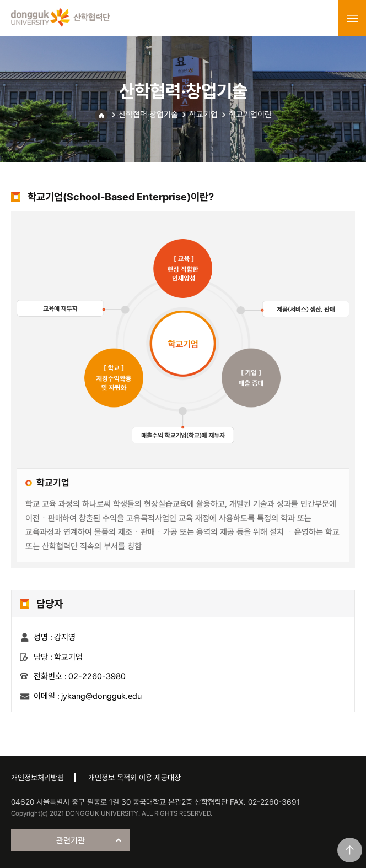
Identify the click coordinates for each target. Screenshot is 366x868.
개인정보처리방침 (37, 778)
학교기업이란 (250, 115)
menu (352, 18)
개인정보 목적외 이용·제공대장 (134, 778)
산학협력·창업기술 (148, 115)
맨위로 (350, 850)
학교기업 (203, 115)
